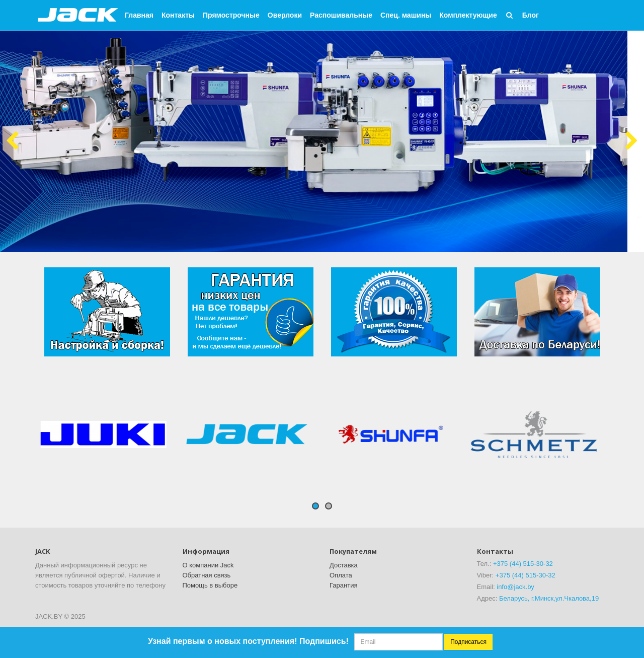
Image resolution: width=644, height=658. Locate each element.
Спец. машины (406, 15)
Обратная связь (207, 575)
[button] (510, 15)
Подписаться (468, 642)
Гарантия (343, 585)
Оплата (341, 575)
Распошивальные (341, 15)
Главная (139, 15)
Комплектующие (468, 15)
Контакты (178, 15)
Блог (531, 15)
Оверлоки (285, 15)
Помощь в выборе (210, 585)
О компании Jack (208, 565)
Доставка (344, 565)
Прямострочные (231, 15)
